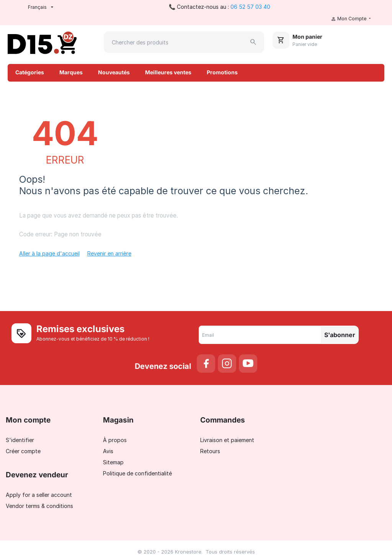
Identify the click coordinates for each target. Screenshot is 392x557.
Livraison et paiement (227, 440)
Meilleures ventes (168, 72)
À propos (115, 440)
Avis (108, 451)
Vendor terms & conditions (39, 506)
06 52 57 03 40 (250, 7)
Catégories (30, 72)
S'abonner (340, 335)
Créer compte (23, 451)
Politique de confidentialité (137, 473)
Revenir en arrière (109, 253)
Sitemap (113, 462)
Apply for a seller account (39, 495)
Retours (210, 451)
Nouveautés (114, 72)
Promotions (222, 72)
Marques (71, 72)
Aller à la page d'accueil (49, 253)
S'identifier (20, 440)
